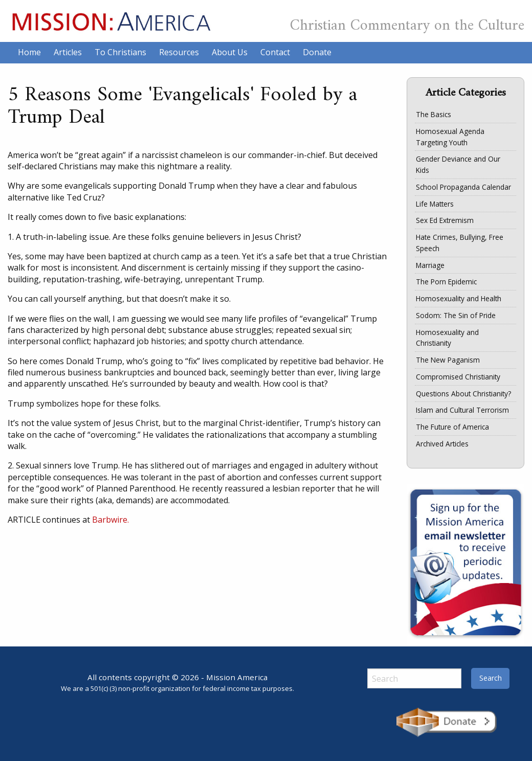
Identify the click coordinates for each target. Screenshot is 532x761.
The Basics (434, 114)
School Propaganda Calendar (463, 187)
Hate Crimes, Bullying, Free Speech (460, 243)
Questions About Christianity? (463, 394)
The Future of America (452, 427)
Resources (179, 52)
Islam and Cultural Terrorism (462, 410)
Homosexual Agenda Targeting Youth (450, 137)
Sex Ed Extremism (445, 220)
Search (491, 678)
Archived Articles (442, 444)
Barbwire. (110, 520)
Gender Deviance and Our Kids (458, 164)
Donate (317, 52)
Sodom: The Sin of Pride (456, 315)
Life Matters (435, 204)
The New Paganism (448, 360)
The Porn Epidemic (446, 282)
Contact (275, 52)
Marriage (430, 265)
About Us (230, 52)
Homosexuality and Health (459, 298)
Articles (68, 52)
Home (29, 52)
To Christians (120, 52)
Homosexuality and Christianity (447, 338)
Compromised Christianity (458, 377)
